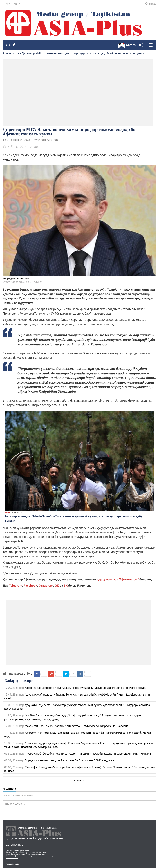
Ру (7, 4)
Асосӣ (10, 45)
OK (57, 586)
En (17, 4)
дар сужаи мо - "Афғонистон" (118, 579)
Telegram (16, 586)
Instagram (46, 586)
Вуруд (150, 4)
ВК (66, 586)
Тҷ (12, 4)
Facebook (30, 586)
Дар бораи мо (14, 845)
